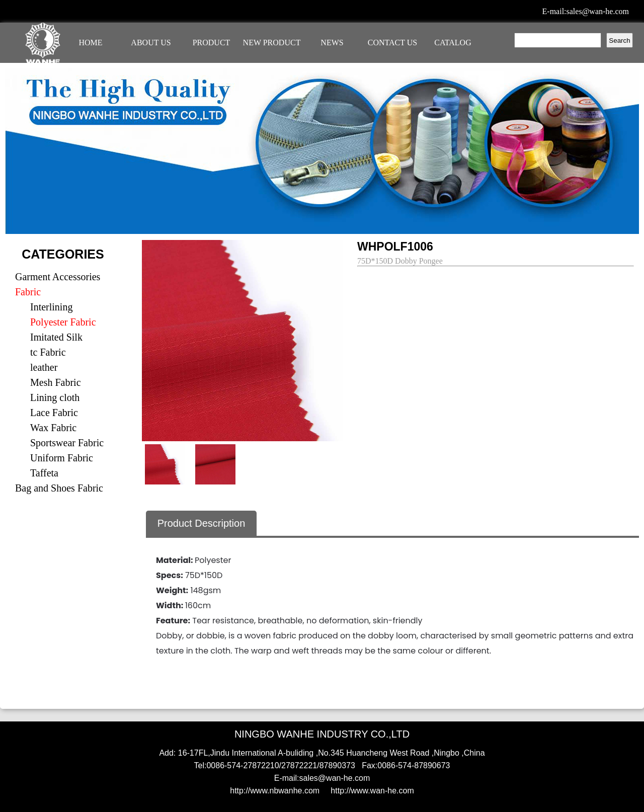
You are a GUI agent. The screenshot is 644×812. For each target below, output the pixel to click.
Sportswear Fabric (67, 443)
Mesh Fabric (56, 382)
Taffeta (44, 473)
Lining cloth (55, 397)
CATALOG (453, 43)
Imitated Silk (56, 337)
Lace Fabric (54, 413)
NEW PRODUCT (272, 43)
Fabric (28, 292)
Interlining (51, 307)
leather (44, 367)
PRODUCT (212, 43)
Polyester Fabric (63, 322)
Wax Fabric (53, 428)
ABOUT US (151, 43)
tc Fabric (48, 352)
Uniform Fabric (62, 458)
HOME (90, 43)
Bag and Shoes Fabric (59, 488)
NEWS (332, 43)
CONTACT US (392, 43)
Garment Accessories (58, 277)
